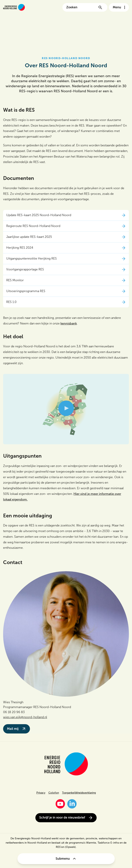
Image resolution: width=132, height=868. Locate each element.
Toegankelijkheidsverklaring (79, 793)
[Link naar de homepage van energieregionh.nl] (14, 7)
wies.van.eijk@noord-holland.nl (25, 717)
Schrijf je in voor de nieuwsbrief (66, 818)
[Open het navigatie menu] (119, 7)
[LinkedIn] (72, 804)
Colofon (54, 793)
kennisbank (69, 323)
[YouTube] (60, 804)
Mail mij (17, 729)
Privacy (41, 793)
